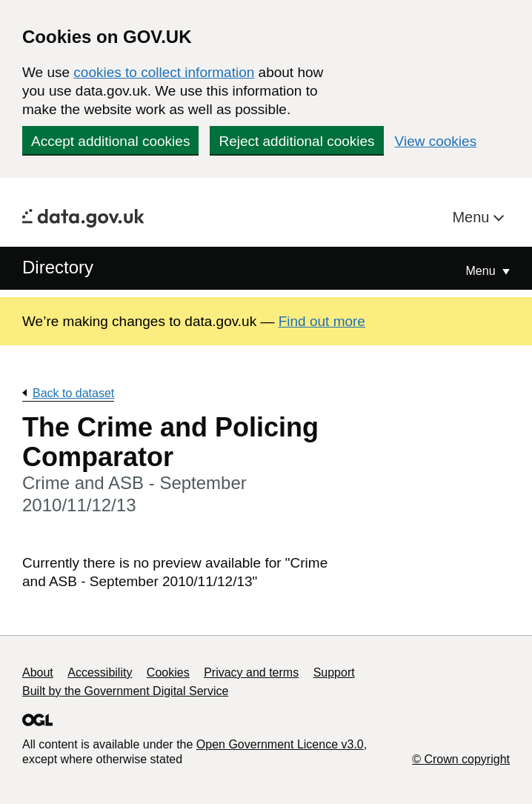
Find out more (322, 321)
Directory (58, 267)
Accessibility (100, 672)
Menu (473, 217)
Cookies (168, 672)
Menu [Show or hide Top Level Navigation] (482, 271)
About (38, 672)
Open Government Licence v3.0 (280, 744)
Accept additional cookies (110, 141)
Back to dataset (73, 393)
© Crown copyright (461, 759)
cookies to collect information (164, 72)
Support (334, 672)
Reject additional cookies (296, 141)
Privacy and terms (251, 672)
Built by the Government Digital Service (125, 691)
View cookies (436, 141)
